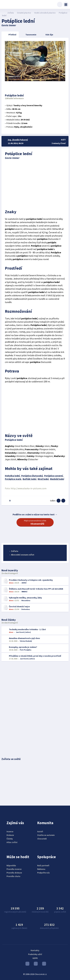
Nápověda (11, 865)
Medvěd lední (57, 479)
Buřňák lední (29, 479)
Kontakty (35, 950)
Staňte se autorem (46, 835)
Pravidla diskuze (14, 873)
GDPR (35, 958)
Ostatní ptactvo (24, 13)
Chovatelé (42, 839)
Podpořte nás (43, 873)
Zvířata (11, 13)
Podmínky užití (35, 954)
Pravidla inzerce (14, 869)
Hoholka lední (12, 476)
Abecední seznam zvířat (23, 555)
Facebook (44, 964)
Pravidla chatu (13, 876)
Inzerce (10, 831)
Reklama (41, 869)
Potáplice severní (54, 476)
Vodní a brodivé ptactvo (45, 13)
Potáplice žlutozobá (32, 476)
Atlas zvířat (12, 842)
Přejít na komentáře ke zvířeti (35, 522)
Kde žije (47, 35)
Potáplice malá (13, 479)
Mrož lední (43, 479)
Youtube (27, 964)
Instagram (36, 964)
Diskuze (10, 835)
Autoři (40, 831)
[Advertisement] (35, 184)
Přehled (10, 35)
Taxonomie (29, 35)
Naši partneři (43, 865)
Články (10, 839)
